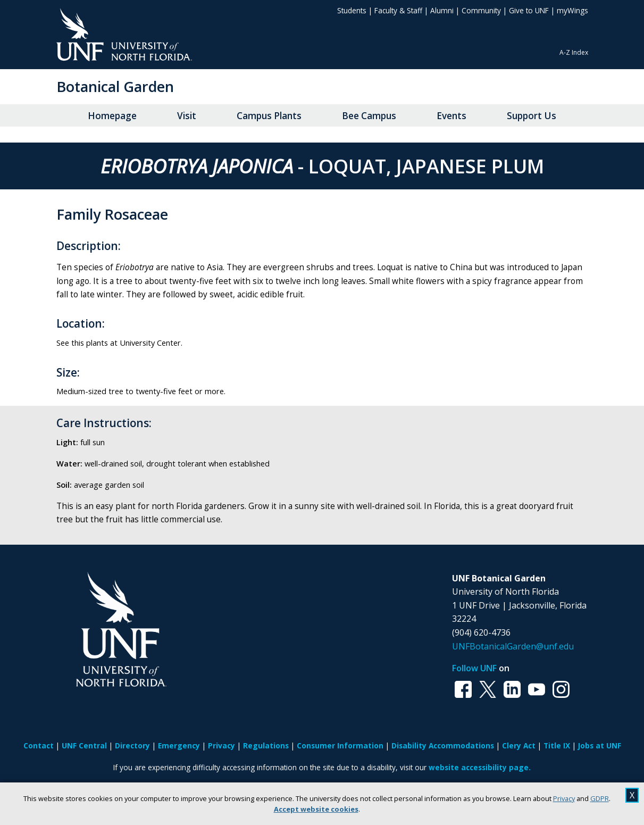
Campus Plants (269, 116)
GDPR (600, 798)
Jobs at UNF (600, 745)
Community (481, 10)
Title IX (557, 745)
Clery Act (519, 745)
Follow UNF (474, 668)
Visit (187, 116)
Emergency (179, 745)
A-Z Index (574, 52)
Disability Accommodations (443, 745)
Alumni (442, 10)
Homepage (112, 116)
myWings (572, 10)
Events (451, 116)
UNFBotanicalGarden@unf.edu (513, 646)
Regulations (266, 745)
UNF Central (84, 745)
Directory (132, 745)
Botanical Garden (115, 86)
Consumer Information (340, 745)
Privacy (564, 798)
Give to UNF (529, 10)
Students (352, 10)
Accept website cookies (316, 809)
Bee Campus (369, 116)
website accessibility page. (480, 767)
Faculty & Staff (398, 10)
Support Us (532, 116)
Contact (39, 745)
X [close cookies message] (632, 795)
